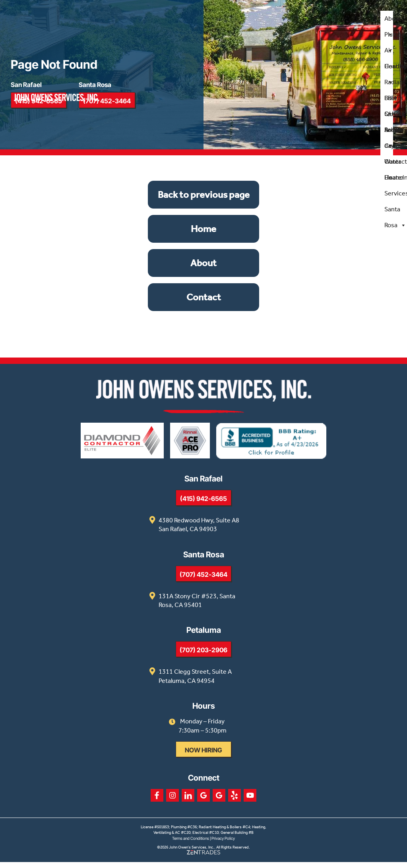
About (392, 21)
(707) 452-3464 (203, 580)
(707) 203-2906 (203, 656)
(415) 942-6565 (203, 504)
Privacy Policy (223, 844)
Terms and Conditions (191, 844)
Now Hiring (203, 756)
